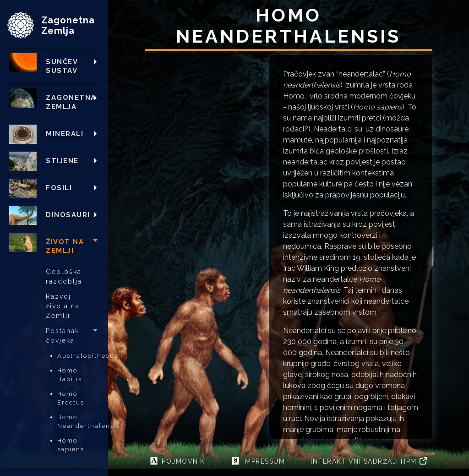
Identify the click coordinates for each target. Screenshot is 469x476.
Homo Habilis (70, 375)
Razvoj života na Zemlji (63, 306)
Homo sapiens (71, 445)
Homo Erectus (71, 398)
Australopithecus (78, 356)
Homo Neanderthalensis (78, 422)
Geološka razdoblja (64, 276)
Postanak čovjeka (63, 336)
